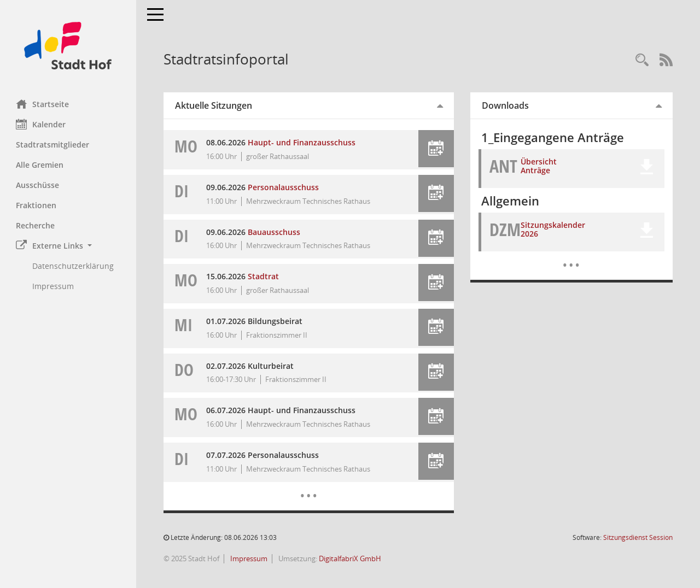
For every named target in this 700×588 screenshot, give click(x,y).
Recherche (36, 225)
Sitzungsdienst (638, 537)
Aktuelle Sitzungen (214, 105)
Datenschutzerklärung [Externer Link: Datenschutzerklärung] (74, 266)
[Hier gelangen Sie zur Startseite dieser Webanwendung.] (68, 46)
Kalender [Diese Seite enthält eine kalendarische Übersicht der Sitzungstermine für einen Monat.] (41, 124)
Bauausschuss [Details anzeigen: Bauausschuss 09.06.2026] (275, 232)
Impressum (249, 558)
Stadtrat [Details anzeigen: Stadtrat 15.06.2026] (264, 276)
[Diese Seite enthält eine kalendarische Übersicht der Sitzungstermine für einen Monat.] (309, 487)
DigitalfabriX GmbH (351, 558)
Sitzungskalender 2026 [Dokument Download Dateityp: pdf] (553, 230)
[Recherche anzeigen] (642, 60)
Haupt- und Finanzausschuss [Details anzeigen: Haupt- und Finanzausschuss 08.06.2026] (302, 142)
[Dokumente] (571, 257)
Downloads (505, 105)
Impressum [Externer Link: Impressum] (54, 286)
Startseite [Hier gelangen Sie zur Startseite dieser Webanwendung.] (43, 104)
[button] (68, 246)
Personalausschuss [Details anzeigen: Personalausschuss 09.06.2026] (284, 187)
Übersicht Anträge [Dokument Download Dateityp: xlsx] (539, 166)
